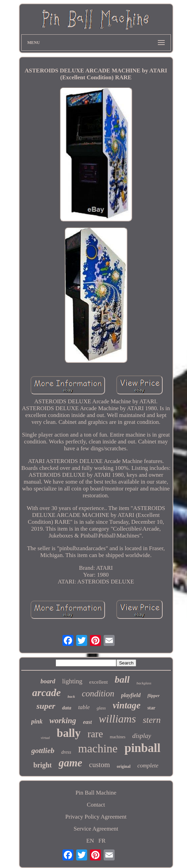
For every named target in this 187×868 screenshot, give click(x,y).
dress (66, 752)
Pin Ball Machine (96, 793)
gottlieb (43, 750)
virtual (45, 738)
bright (42, 765)
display (142, 736)
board (48, 681)
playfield (131, 695)
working (63, 721)
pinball (143, 748)
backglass (144, 683)
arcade (46, 692)
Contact (96, 805)
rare (95, 734)
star (151, 708)
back (71, 696)
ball (122, 679)
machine (98, 748)
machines (118, 737)
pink (37, 721)
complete (148, 766)
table (84, 707)
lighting (72, 681)
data (67, 708)
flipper (154, 696)
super (46, 706)
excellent (98, 682)
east (87, 722)
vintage (126, 705)
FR (102, 841)
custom (100, 765)
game (71, 763)
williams (117, 719)
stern (152, 720)
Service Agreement (96, 829)
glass (101, 708)
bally (69, 733)
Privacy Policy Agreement (96, 817)
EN (90, 841)
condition (98, 693)
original (124, 766)
